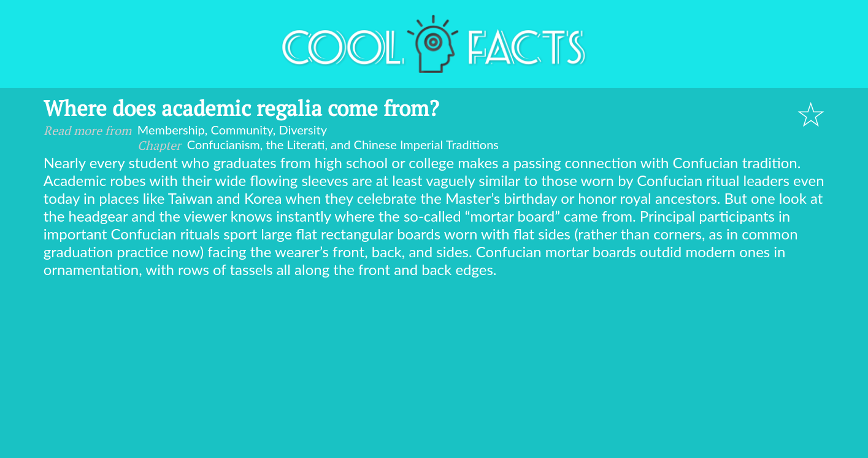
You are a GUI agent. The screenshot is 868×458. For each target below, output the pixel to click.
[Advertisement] (434, 370)
